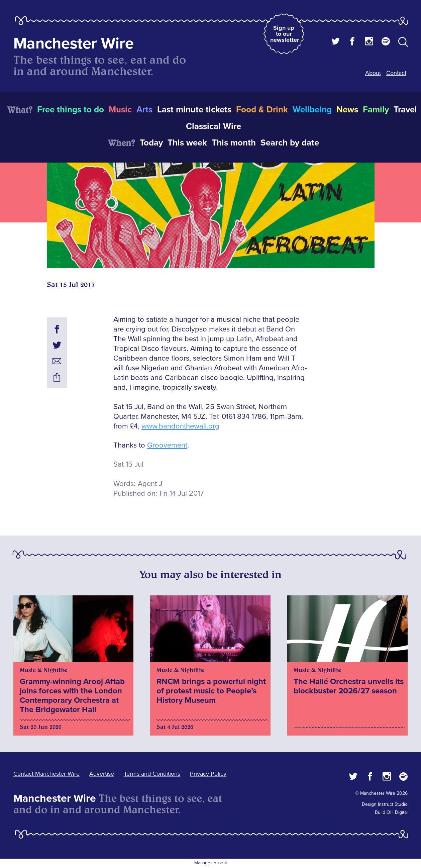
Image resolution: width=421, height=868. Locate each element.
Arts (144, 110)
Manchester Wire (74, 44)
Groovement (167, 445)
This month (234, 143)
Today (151, 143)
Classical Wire (214, 126)
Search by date (290, 143)
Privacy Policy (208, 774)
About (373, 73)
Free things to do (71, 110)
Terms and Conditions (152, 774)
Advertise (102, 774)
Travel (405, 110)
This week (187, 143)
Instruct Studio (393, 804)
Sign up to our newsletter (285, 34)
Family (376, 110)
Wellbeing (312, 110)
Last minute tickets (194, 110)
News (347, 110)
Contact (396, 73)
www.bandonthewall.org (180, 426)
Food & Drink (262, 110)
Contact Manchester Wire (46, 774)
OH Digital (397, 812)
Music (120, 110)
